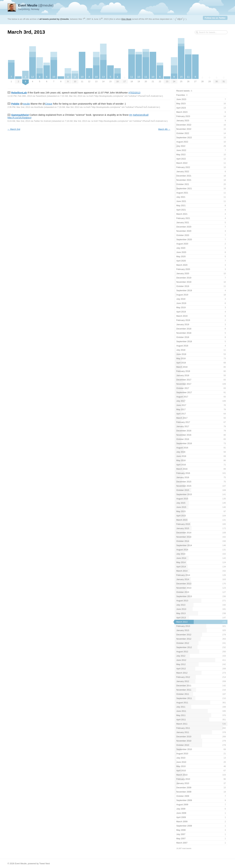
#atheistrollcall (141, 115)
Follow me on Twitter (215, 18)
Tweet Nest (44, 864)
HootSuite (39, 107)
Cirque (49, 104)
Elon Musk (126, 19)
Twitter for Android (42, 121)
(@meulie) (36, 5)
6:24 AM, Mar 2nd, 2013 (19, 121)
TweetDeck (41, 96)
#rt (131, 115)
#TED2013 (134, 93)
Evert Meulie (21, 864)
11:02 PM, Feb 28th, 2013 (20, 96)
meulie (26, 104)
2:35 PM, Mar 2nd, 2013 (19, 107)
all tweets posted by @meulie (54, 19)
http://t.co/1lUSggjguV (20, 118)
